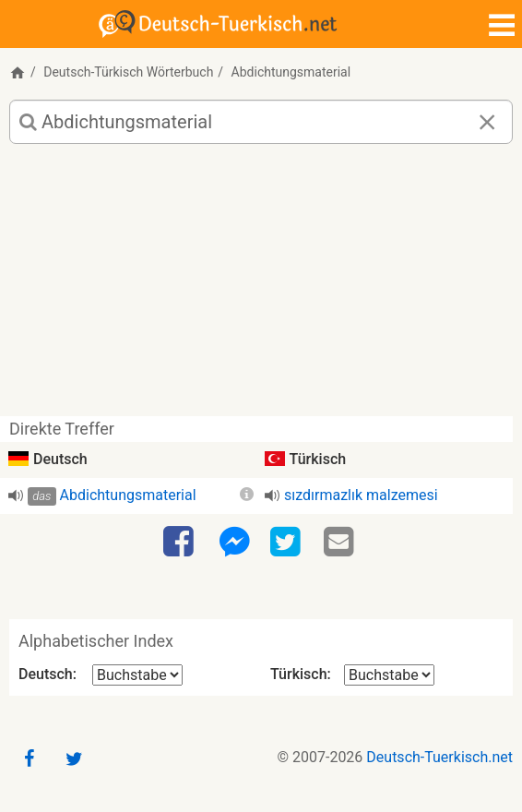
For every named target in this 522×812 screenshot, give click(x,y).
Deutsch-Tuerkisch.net (439, 757)
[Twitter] (288, 543)
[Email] (341, 543)
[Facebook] (181, 543)
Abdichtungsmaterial (128, 495)
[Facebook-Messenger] (234, 543)
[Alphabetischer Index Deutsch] (137, 675)
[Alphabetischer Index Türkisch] (389, 675)
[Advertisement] (261, 287)
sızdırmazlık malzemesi (361, 495)
